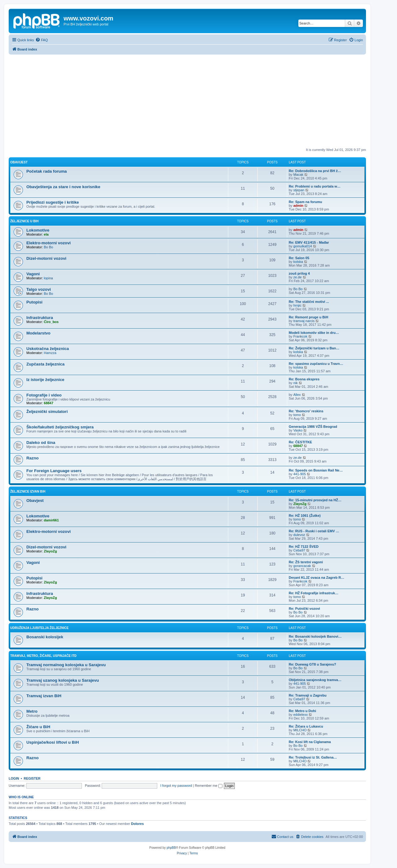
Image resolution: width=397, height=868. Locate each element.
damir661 (51, 520)
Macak (298, 175)
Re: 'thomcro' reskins (306, 411)
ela (46, 234)
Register (32, 778)
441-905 (300, 474)
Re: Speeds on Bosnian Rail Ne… (316, 470)
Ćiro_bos (51, 322)
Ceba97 (299, 550)
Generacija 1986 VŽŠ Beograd (313, 427)
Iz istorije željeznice (45, 380)
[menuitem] (42, 40)
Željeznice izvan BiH (28, 492)
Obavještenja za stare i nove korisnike (63, 187)
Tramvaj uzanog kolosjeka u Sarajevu (63, 680)
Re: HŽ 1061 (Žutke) (305, 516)
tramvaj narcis (304, 321)
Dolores (138, 824)
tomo (297, 415)
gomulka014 (303, 246)
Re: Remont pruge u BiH (308, 317)
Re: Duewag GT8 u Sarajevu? (312, 664)
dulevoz (299, 535)
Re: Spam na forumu (306, 202)
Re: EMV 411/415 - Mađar (309, 242)
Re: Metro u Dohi (302, 711)
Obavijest (19, 162)
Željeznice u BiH (24, 221)
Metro (32, 711)
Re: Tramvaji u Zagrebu (308, 695)
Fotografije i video (44, 395)
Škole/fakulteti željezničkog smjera (60, 427)
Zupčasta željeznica (45, 364)
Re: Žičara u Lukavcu (306, 726)
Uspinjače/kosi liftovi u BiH (53, 742)
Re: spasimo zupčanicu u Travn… (316, 364)
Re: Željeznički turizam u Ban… (314, 348)
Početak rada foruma (47, 171)
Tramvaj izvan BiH (44, 696)
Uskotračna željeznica (48, 349)
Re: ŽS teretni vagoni (306, 562)
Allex (297, 395)
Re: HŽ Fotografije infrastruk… (314, 593)
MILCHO (300, 730)
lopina (48, 278)
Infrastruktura (40, 318)
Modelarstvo (38, 333)
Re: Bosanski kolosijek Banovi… (315, 636)
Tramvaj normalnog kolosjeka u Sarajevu (66, 665)
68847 (49, 403)
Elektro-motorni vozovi (49, 243)
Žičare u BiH (38, 727)
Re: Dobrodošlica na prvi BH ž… (315, 171)
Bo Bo (48, 247)
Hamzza (50, 353)
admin (298, 206)
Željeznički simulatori (47, 412)
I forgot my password (176, 786)
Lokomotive (38, 230)
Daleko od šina (41, 443)
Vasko (298, 430)
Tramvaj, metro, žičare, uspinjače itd (43, 656)
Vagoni (33, 274)
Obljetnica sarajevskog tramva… (315, 680)
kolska (298, 262)
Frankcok (300, 336)
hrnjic (297, 305)
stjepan (299, 190)
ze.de (298, 277)
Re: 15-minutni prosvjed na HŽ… (315, 500)
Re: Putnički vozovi (304, 609)
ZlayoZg (300, 504)
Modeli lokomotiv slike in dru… (314, 333)
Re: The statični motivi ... (309, 302)
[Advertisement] (187, 101)
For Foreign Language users (54, 471)
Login (14, 778)
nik (296, 383)
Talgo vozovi (39, 289)
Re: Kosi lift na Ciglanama (310, 742)
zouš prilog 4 (299, 273)
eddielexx (301, 715)
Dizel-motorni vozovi (46, 258)
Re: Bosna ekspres (304, 379)
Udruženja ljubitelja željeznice (39, 628)
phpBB (171, 848)
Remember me (209, 786)
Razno (33, 458)
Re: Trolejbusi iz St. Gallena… (313, 757)
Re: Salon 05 (299, 258)
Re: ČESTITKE (300, 442)
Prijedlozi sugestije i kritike (53, 202)
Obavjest (35, 500)
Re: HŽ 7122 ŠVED (304, 547)
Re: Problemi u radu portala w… (315, 186)
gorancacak (302, 566)
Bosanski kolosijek (45, 637)
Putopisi (34, 302)
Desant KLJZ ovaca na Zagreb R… (317, 578)
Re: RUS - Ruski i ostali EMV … (314, 531)
